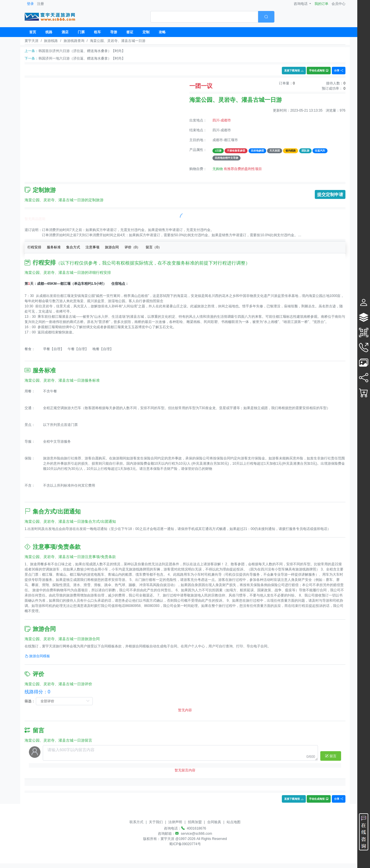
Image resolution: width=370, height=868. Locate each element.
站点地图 (234, 822)
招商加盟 (195, 822)
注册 (40, 4)
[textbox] (204, 17)
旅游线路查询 (74, 41)
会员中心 (338, 4)
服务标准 (54, 247)
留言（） (154, 247)
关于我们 (156, 822)
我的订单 (321, 4)
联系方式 (136, 822)
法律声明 (175, 822)
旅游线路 (51, 41)
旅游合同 (112, 247)
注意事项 (92, 247)
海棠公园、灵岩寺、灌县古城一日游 (118, 41)
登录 (30, 4)
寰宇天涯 (32, 41)
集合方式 (73, 247)
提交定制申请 (330, 194)
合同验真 (214, 822)
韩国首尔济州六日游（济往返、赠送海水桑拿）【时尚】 (82, 51)
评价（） (133, 247)
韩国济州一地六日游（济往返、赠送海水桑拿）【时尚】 (82, 58)
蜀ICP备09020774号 (185, 844)
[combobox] (212, 17)
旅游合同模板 (37, 656)
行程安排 (34, 247)
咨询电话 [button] (301, 4)
